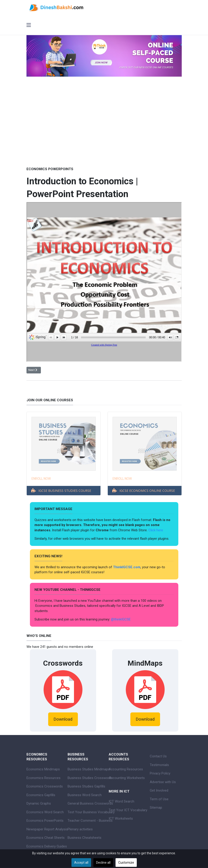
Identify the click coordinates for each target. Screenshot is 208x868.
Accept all (81, 863)
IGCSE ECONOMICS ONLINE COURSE (147, 491)
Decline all (103, 863)
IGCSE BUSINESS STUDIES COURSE (65, 491)
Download (63, 719)
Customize (126, 863)
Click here (156, 530)
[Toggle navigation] (29, 26)
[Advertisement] (104, 131)
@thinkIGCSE (121, 619)
